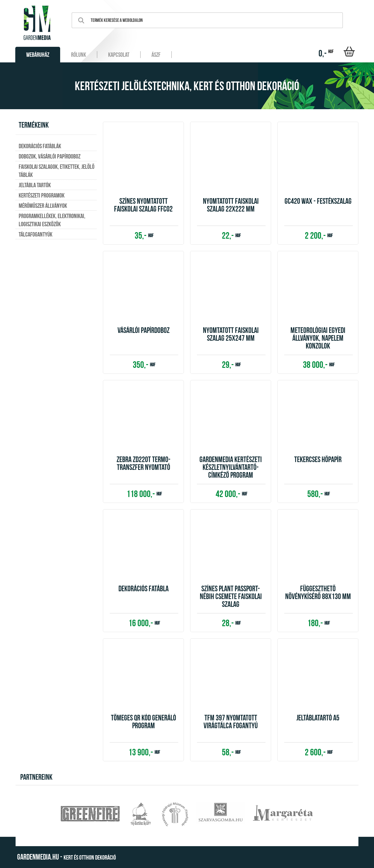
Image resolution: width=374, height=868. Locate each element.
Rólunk (79, 55)
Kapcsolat (119, 55)
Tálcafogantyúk (36, 234)
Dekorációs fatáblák (40, 146)
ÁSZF (156, 55)
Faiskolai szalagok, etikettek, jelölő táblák (57, 171)
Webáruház (38, 55)
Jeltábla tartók (35, 185)
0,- (326, 53)
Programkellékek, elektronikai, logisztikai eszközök (52, 220)
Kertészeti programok (42, 195)
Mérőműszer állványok (43, 206)
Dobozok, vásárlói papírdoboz (50, 156)
